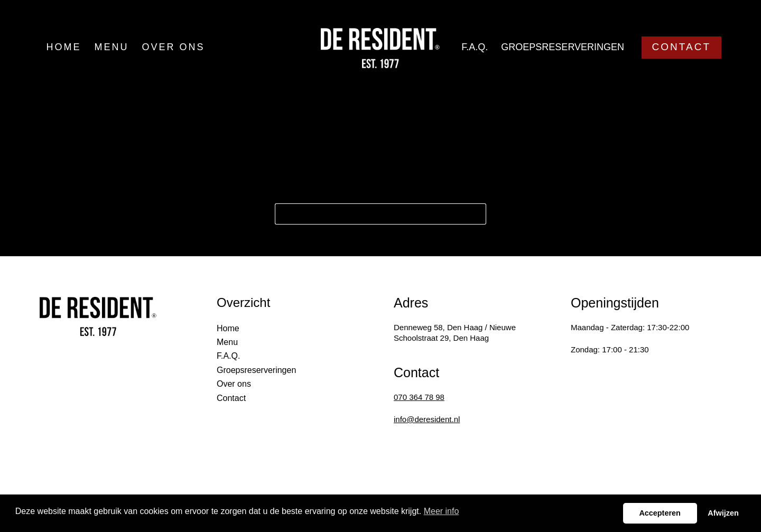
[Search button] (476, 214)
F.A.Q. (475, 47)
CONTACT (681, 47)
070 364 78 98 (419, 397)
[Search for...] (370, 214)
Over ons (174, 47)
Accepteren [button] (660, 513)
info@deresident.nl (427, 419)
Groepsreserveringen (563, 47)
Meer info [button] (442, 511)
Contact (231, 398)
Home (64, 47)
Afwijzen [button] (723, 513)
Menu (112, 47)
